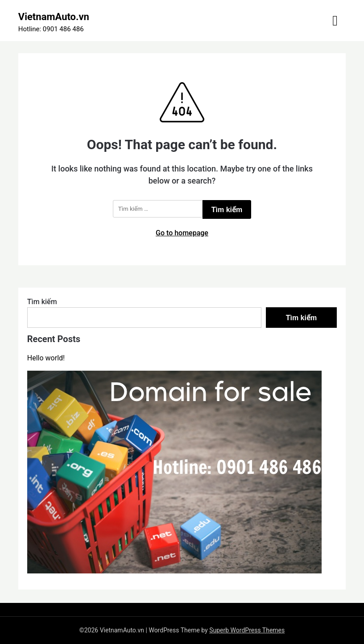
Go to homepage (182, 233)
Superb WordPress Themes (247, 630)
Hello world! (46, 358)
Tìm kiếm (42, 302)
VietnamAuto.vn (54, 17)
